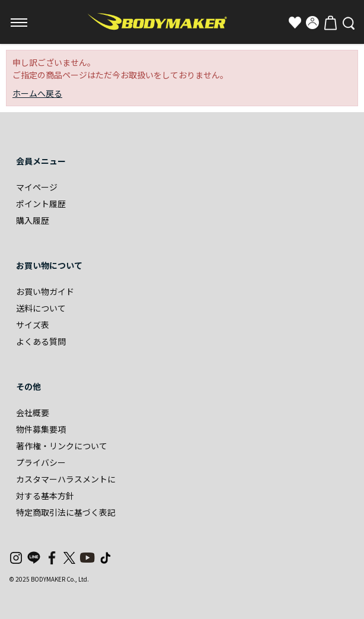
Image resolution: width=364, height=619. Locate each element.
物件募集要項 (41, 429)
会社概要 (33, 412)
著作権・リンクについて (62, 446)
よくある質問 (41, 341)
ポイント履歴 (41, 204)
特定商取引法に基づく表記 (66, 512)
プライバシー (41, 462)
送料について (41, 308)
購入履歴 (33, 220)
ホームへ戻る (37, 93)
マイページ (37, 187)
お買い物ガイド (45, 291)
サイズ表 (33, 325)
